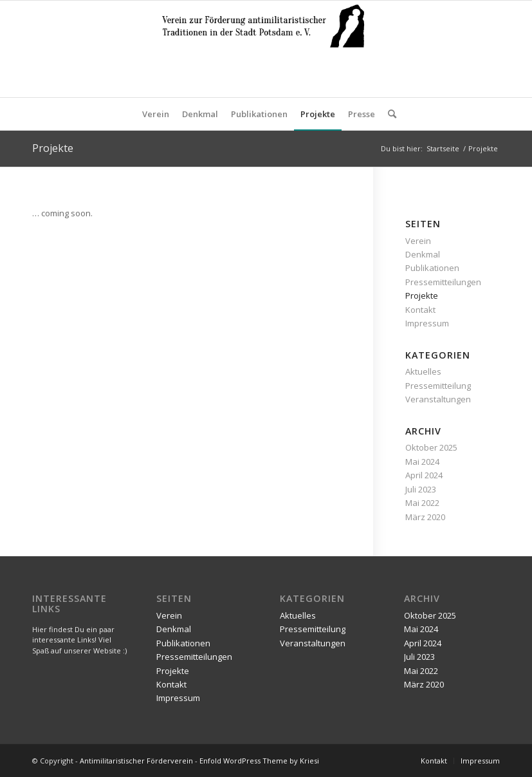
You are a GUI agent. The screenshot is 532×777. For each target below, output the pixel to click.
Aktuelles (423, 371)
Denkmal (423, 254)
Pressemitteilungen (443, 282)
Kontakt (420, 310)
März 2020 (425, 517)
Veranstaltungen (438, 399)
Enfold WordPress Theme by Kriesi (259, 761)
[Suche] (389, 114)
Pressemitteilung (438, 386)
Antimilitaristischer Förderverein (136, 761)
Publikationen (432, 268)
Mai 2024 (422, 462)
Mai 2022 (422, 503)
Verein (418, 241)
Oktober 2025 (431, 447)
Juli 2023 (421, 489)
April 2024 (424, 475)
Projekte (53, 148)
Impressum (427, 323)
